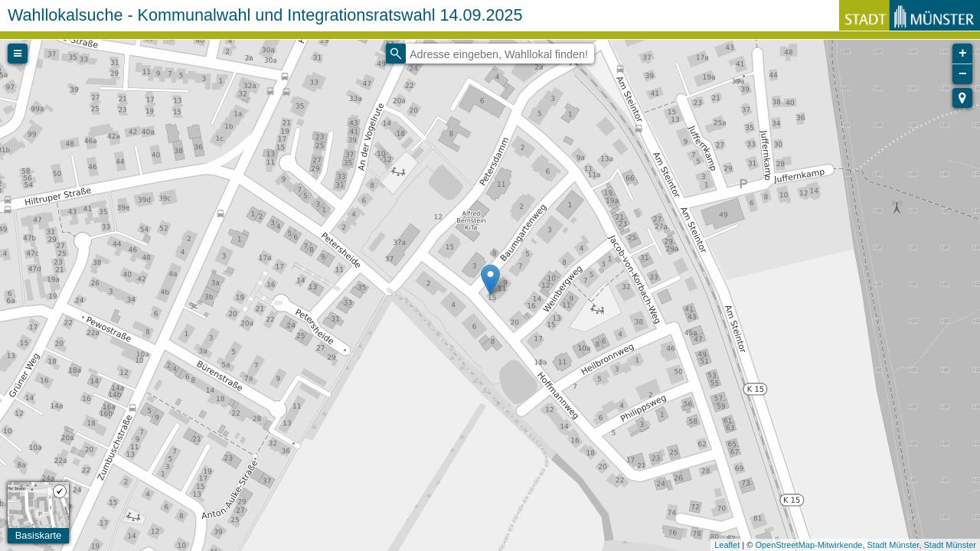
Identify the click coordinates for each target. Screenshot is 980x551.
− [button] (963, 74)
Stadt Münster (893, 545)
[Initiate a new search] (396, 54)
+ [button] (963, 54)
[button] (962, 98)
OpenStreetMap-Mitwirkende (808, 545)
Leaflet (727, 545)
